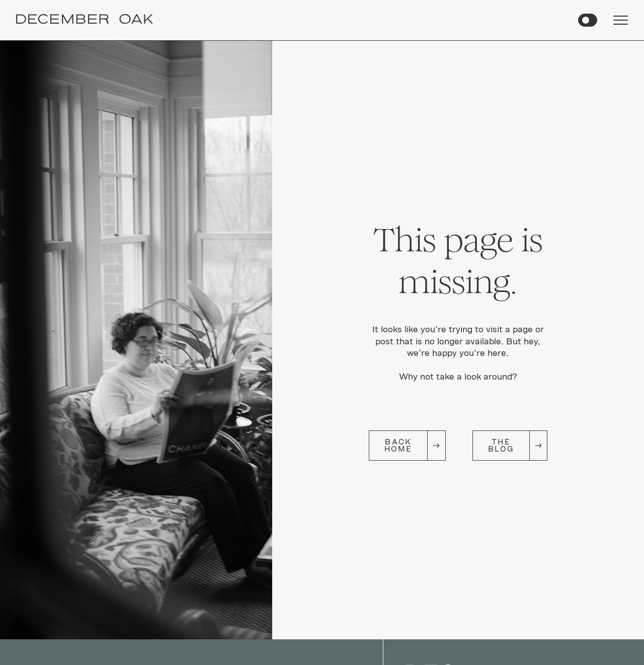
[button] (588, 20)
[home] (85, 20)
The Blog (501, 445)
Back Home (398, 445)
